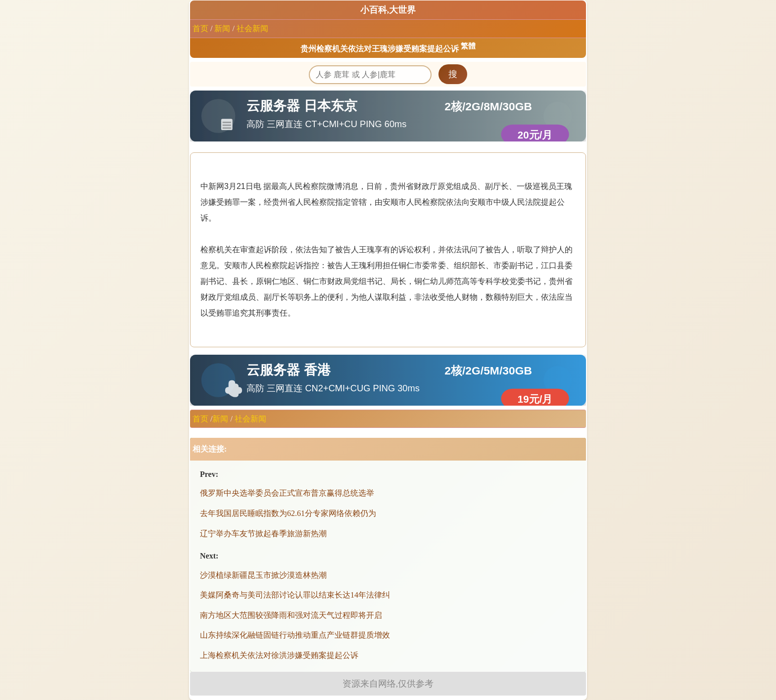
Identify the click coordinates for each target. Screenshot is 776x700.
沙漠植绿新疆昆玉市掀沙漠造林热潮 (263, 575)
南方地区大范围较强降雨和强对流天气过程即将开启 (291, 615)
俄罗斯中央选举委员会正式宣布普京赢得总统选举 (287, 493)
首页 (200, 28)
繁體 (468, 46)
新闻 (222, 28)
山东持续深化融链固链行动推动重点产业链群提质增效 (295, 635)
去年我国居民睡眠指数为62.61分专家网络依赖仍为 (288, 513)
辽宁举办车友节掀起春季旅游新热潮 (263, 534)
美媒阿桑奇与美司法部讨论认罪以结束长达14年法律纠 (295, 595)
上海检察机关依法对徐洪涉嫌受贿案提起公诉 (279, 655)
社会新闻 (252, 28)
